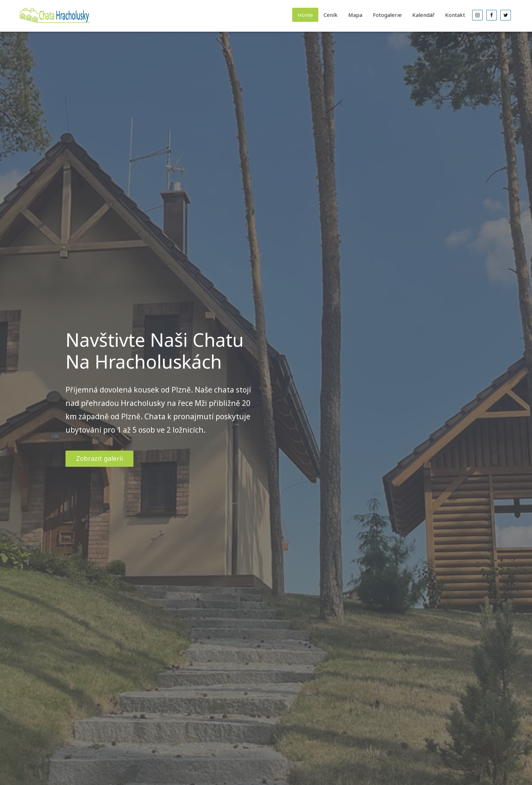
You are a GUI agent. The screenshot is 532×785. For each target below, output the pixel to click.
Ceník (331, 15)
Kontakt (455, 15)
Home (305, 15)
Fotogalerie (387, 15)
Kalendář (423, 15)
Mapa (355, 15)
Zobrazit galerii (99, 458)
